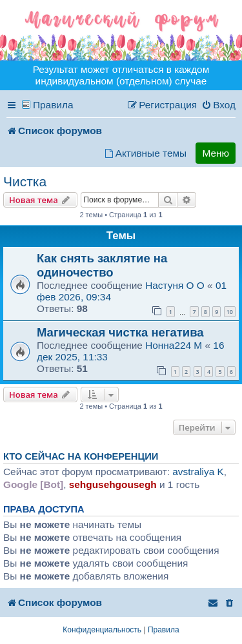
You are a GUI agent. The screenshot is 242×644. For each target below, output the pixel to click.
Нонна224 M (174, 345)
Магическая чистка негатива (120, 332)
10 (230, 312)
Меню (216, 153)
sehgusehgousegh (113, 484)
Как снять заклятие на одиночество (102, 265)
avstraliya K (198, 472)
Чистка (25, 181)
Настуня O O (175, 285)
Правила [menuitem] (53, 105)
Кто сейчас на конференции (81, 456)
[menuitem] (218, 105)
